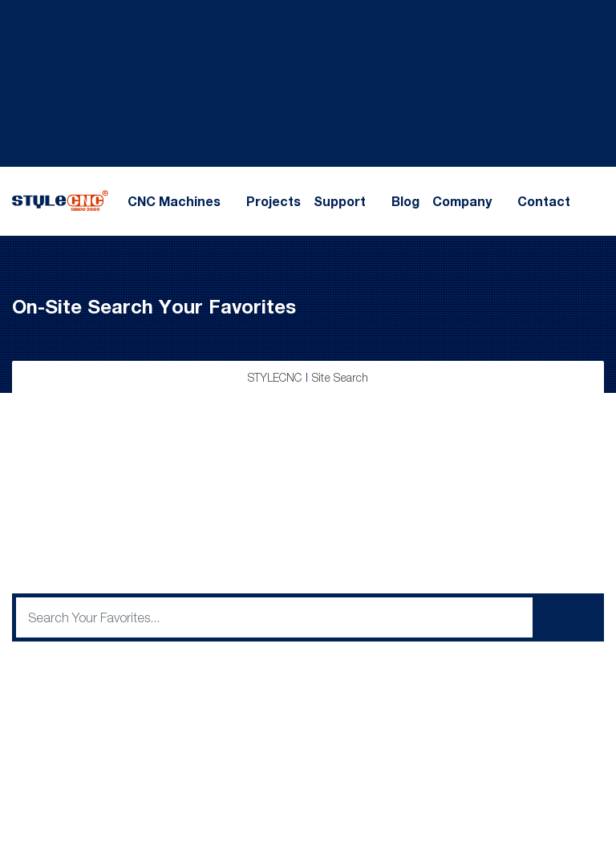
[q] (274, 617)
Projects (274, 201)
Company (462, 201)
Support (340, 201)
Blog (405, 201)
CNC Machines (174, 201)
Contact (544, 201)
